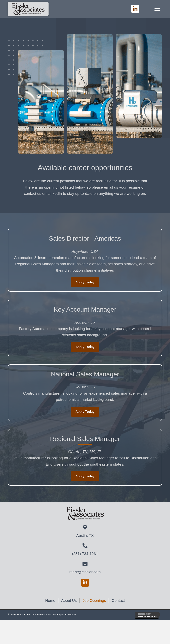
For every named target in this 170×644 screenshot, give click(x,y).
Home (50, 600)
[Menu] (157, 9)
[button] (135, 9)
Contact (118, 600)
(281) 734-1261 (85, 554)
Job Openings (94, 600)
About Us (69, 600)
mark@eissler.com (85, 572)
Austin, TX (85, 535)
